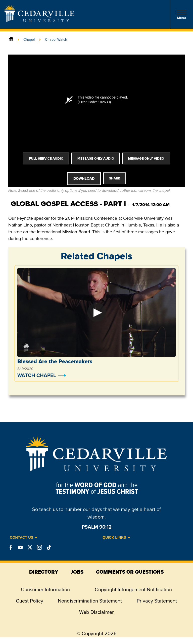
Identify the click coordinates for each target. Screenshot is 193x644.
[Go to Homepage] (39, 21)
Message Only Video (146, 158)
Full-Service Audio (46, 158)
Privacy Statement (157, 601)
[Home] (11, 39)
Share (115, 178)
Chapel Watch (56, 39)
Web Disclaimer (96, 612)
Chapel (29, 39)
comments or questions (130, 572)
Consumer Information (45, 589)
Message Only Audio (96, 158)
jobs (77, 572)
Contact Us (21, 537)
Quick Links (114, 537)
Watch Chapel (37, 375)
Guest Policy (30, 601)
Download (84, 178)
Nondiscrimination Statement (90, 601)
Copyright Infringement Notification (133, 589)
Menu (181, 14)
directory (44, 572)
